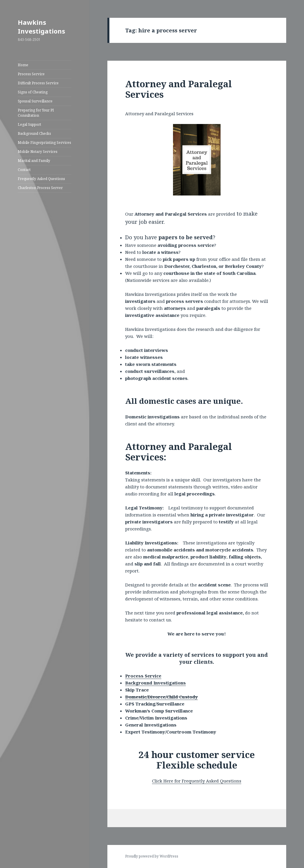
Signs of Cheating (33, 92)
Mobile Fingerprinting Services (44, 143)
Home (23, 65)
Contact (24, 170)
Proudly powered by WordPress (152, 856)
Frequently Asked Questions (41, 179)
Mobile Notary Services (38, 152)
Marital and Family (34, 161)
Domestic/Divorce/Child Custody (161, 697)
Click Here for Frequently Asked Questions (197, 781)
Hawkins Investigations (41, 27)
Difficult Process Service (38, 83)
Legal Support (29, 124)
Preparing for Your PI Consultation (36, 113)
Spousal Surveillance (35, 101)
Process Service (31, 74)
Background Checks (34, 133)
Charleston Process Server (40, 188)
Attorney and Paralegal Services (179, 89)
